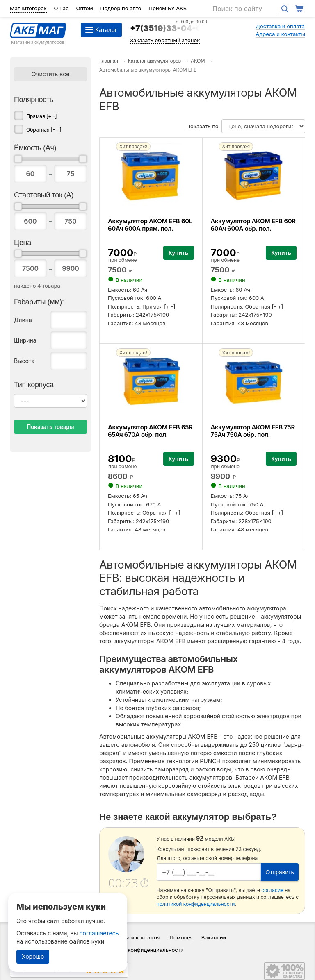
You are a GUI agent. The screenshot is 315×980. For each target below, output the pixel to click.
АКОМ (198, 61)
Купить (179, 253)
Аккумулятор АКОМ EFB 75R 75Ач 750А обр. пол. (253, 431)
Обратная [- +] (44, 130)
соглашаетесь (99, 933)
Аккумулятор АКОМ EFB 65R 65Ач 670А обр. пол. (150, 431)
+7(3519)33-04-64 (169, 28)
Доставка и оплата (280, 26)
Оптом (84, 8)
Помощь (180, 937)
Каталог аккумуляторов (155, 61)
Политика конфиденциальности (143, 950)
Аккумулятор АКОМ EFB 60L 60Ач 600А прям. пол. (150, 225)
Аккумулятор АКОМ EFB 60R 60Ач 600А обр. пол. (253, 225)
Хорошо (33, 956)
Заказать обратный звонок (165, 40)
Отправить (280, 872)
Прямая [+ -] (42, 116)
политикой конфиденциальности (196, 904)
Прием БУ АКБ (168, 8)
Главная (109, 61)
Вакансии (214, 937)
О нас (62, 8)
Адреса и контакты (280, 34)
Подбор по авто (121, 8)
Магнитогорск (28, 8)
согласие (272, 890)
